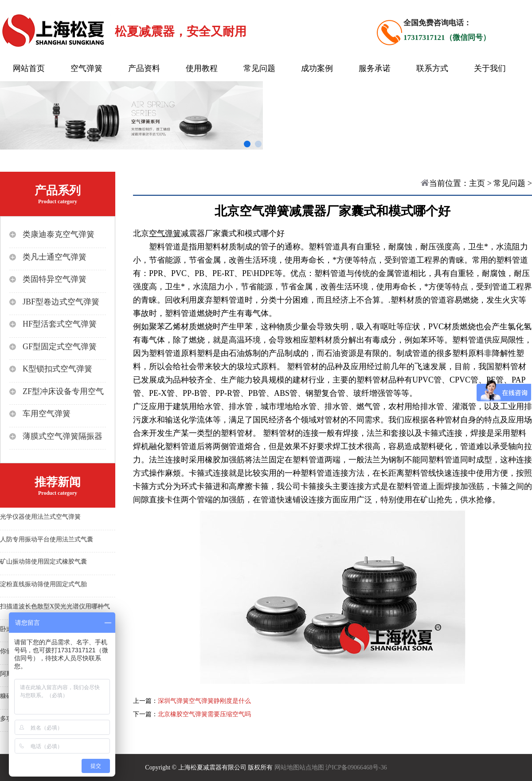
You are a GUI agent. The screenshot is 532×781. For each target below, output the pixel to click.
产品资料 (144, 68)
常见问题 (259, 68)
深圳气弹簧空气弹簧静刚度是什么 (204, 701)
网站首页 (29, 68)
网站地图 (287, 767)
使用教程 (202, 68)
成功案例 (317, 68)
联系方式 (432, 68)
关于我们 (490, 68)
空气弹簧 (86, 68)
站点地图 (312, 767)
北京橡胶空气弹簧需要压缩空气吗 (204, 714)
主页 (477, 183)
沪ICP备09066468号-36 (356, 767)
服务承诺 (375, 68)
